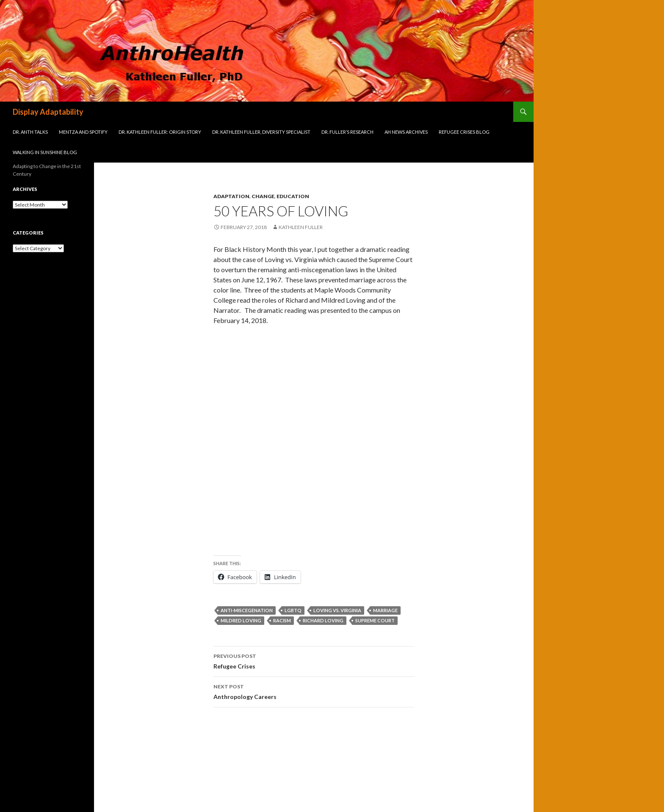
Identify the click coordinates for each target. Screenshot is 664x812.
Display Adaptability (48, 112)
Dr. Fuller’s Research (347, 132)
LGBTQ (293, 610)
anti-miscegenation (247, 610)
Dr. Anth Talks (30, 132)
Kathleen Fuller (301, 227)
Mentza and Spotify (83, 132)
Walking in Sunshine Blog (45, 152)
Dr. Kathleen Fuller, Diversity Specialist (261, 132)
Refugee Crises (314, 660)
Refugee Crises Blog (464, 132)
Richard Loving (323, 620)
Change (263, 196)
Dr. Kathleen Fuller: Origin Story (160, 132)
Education (293, 196)
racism (282, 620)
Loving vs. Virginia (337, 610)
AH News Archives (406, 132)
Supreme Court (375, 620)
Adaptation (231, 196)
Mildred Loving (241, 620)
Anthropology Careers (314, 691)
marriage (385, 610)
